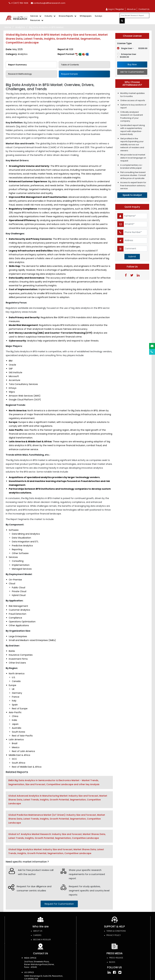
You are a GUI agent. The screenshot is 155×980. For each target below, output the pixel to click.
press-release (116, 958)
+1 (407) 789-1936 (19, 3)
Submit (132, 257)
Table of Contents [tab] (70, 65)
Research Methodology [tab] (20, 74)
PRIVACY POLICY (114, 935)
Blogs (112, 962)
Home (8, 27)
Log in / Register (115, 9)
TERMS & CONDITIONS (116, 931)
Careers (37, 935)
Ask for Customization (132, 72)
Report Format (73, 54)
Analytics (20, 27)
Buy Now (132, 64)
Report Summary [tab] (17, 65)
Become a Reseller (42, 940)
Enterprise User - (127, 56)
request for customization (59, 904)
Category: (17, 54)
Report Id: (65, 49)
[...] (134, 15)
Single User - (132, 48)
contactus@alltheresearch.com (48, 3)
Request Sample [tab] (69, 74)
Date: (14, 49)
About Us (38, 931)
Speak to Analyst (132, 195)
